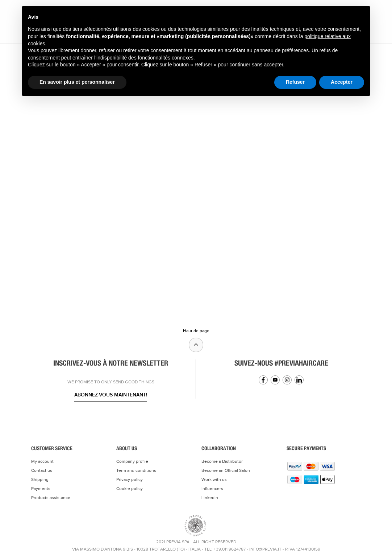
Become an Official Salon (226, 470)
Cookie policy (130, 489)
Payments (41, 489)
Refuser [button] (295, 82)
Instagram (287, 380)
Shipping (40, 479)
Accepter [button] (342, 82)
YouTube (275, 380)
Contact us (42, 470)
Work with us (214, 479)
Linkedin (299, 380)
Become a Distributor (222, 461)
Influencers (212, 489)
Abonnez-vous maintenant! (111, 395)
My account (42, 461)
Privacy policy (130, 479)
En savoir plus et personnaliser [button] (77, 82)
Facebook (263, 380)
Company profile (132, 461)
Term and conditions (136, 470)
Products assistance (51, 498)
